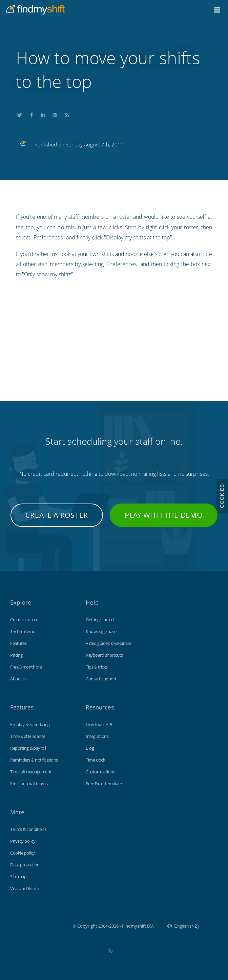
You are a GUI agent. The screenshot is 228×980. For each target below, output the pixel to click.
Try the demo (23, 631)
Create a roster (57, 515)
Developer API (99, 724)
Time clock (95, 760)
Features (18, 643)
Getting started (100, 620)
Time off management (31, 772)
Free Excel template (104, 784)
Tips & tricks (97, 667)
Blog (90, 748)
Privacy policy (23, 841)
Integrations (97, 736)
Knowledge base (101, 631)
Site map (18, 877)
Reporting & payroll (28, 748)
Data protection (25, 865)
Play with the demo (164, 515)
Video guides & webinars (108, 643)
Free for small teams (29, 784)
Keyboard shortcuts (104, 655)
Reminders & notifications (34, 760)
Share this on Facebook (31, 114)
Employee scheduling (30, 724)
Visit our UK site (25, 888)
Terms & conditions (28, 829)
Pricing (16, 655)
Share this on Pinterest (55, 114)
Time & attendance (28, 736)
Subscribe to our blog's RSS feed (67, 114)
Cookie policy (23, 853)
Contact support (101, 679)
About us (19, 679)
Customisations (100, 772)
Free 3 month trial (27, 667)
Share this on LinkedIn (43, 114)
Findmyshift (38, 925)
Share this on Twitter (19, 114)
